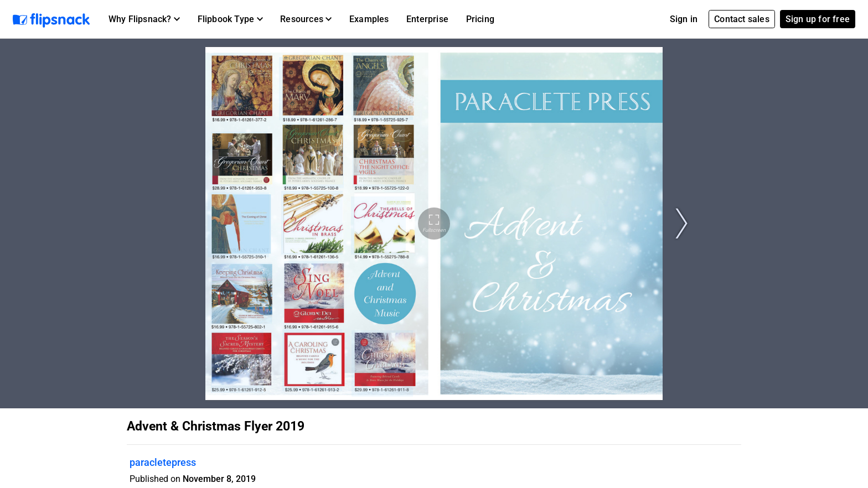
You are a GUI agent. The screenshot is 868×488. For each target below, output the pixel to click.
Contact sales (742, 19)
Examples (369, 19)
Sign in (684, 19)
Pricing (480, 19)
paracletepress (163, 462)
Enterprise (427, 19)
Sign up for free (818, 19)
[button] (144, 19)
